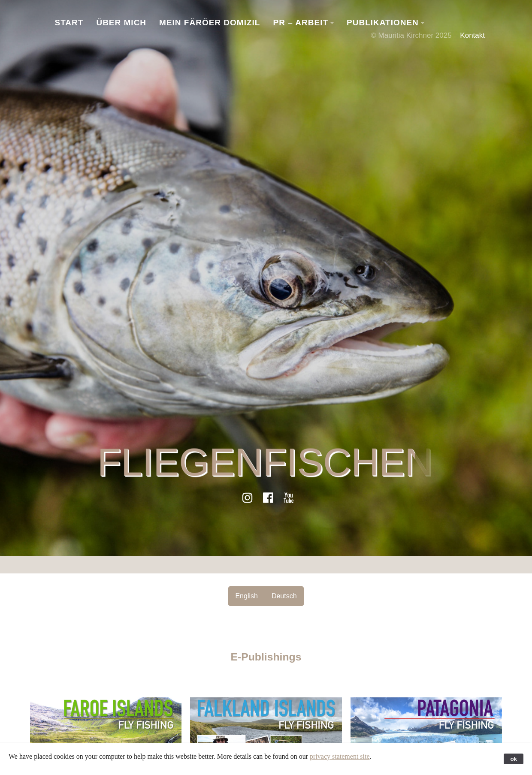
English (246, 596)
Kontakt (472, 35)
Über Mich (121, 23)
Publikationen (383, 23)
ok (514, 759)
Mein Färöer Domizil (210, 23)
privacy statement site (340, 756)
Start (69, 23)
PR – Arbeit (301, 23)
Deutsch (284, 596)
